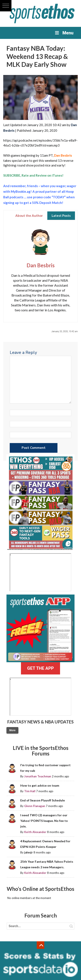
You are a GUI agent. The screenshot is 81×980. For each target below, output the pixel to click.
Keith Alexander (35, 832)
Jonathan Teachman (38, 776)
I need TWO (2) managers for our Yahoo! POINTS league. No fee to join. (44, 821)
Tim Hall (30, 791)
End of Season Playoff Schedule (43, 800)
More (12, 730)
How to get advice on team (40, 785)
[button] (6, 6)
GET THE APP (40, 668)
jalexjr (29, 852)
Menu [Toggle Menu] (64, 33)
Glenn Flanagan (35, 806)
